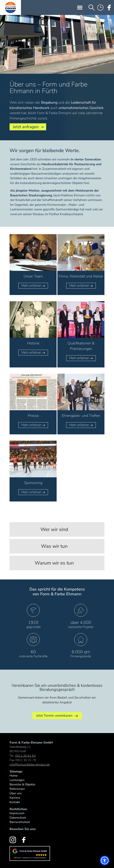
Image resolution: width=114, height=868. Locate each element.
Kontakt (15, 802)
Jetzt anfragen (26, 127)
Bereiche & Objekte (22, 784)
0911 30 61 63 (25, 756)
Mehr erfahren (33, 285)
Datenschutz (18, 818)
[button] (105, 860)
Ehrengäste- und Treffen (81, 416)
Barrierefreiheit (20, 822)
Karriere (15, 798)
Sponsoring (33, 483)
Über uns (16, 793)
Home (14, 776)
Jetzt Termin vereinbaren (57, 716)
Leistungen (17, 780)
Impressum (17, 813)
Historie (33, 343)
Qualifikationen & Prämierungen (81, 346)
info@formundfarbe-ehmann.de (30, 765)
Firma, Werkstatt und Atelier (81, 276)
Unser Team (33, 276)
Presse (33, 416)
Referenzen (17, 789)
